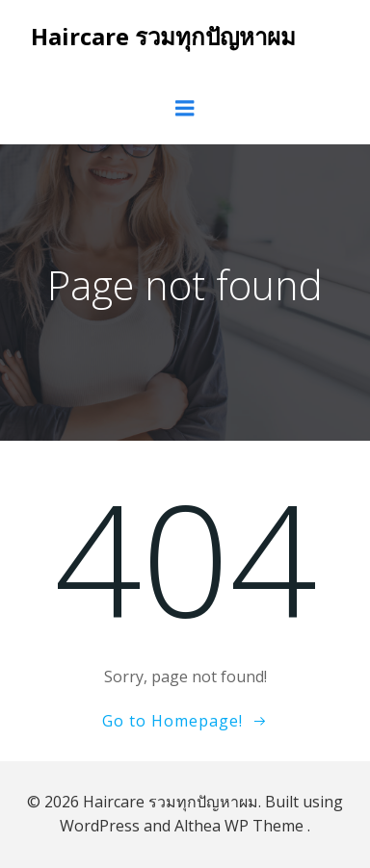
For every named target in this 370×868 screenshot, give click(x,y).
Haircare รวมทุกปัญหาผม (163, 36)
